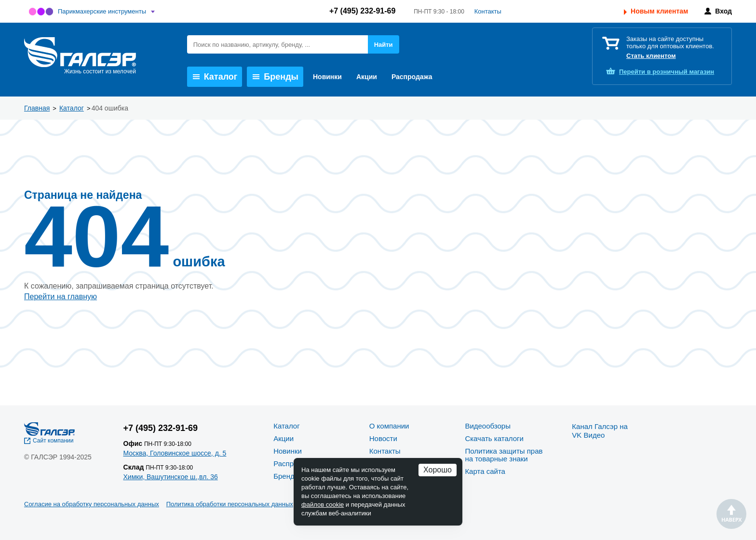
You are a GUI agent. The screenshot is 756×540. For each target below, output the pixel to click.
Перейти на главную (61, 297)
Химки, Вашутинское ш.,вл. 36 (171, 477)
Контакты (488, 11)
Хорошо (438, 470)
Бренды (276, 77)
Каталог (215, 77)
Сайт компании (53, 441)
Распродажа (412, 77)
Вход (723, 11)
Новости (383, 438)
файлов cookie (323, 505)
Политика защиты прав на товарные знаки (504, 455)
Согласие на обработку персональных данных (92, 504)
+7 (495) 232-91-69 (362, 11)
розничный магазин (667, 72)
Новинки (327, 77)
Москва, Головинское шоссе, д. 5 (175, 453)
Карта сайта (485, 471)
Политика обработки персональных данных (230, 504)
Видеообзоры (488, 426)
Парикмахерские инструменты (102, 11)
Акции (367, 77)
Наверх (731, 514)
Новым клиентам (659, 11)
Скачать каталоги (494, 438)
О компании (389, 426)
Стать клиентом (651, 56)
